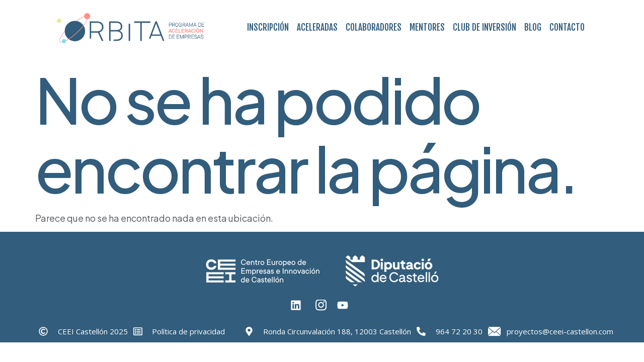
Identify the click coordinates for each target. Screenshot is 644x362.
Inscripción (268, 27)
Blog (533, 27)
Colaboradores (374, 27)
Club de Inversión (485, 27)
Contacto (567, 27)
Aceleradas (317, 27)
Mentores (427, 27)
